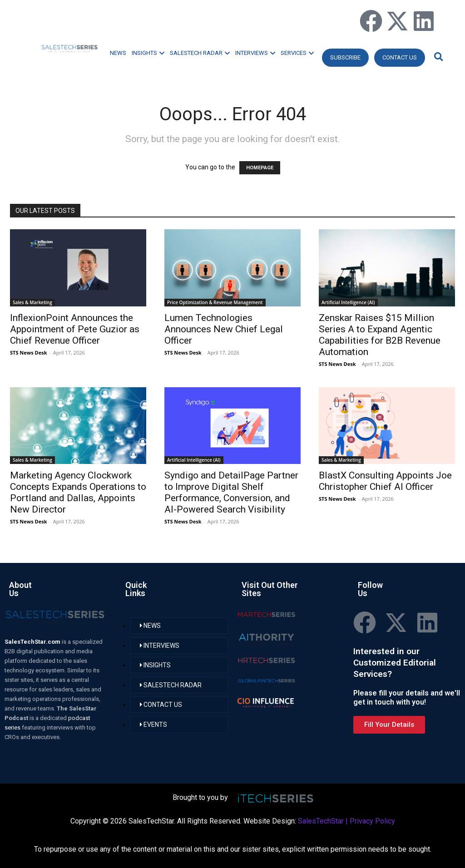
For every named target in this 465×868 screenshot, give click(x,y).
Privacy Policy (372, 821)
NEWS (118, 53)
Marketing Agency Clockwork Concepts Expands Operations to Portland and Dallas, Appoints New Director (78, 492)
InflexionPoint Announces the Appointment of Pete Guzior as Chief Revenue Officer (75, 329)
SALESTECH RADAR (200, 53)
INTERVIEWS (255, 53)
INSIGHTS (148, 53)
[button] (437, 57)
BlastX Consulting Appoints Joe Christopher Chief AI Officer (385, 481)
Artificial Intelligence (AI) (348, 302)
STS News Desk (28, 353)
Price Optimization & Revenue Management (215, 302)
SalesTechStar (321, 821)
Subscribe (345, 57)
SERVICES (297, 53)
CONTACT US (400, 57)
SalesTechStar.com (33, 642)
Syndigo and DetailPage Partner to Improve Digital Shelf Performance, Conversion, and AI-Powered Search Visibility (231, 492)
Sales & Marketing (32, 302)
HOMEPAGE (260, 168)
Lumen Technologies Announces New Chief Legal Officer (224, 329)
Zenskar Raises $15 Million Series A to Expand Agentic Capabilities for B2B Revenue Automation (380, 335)
